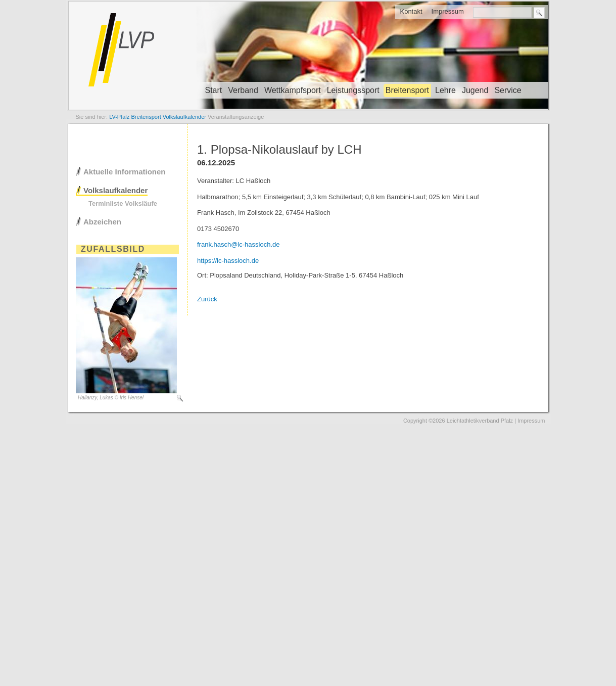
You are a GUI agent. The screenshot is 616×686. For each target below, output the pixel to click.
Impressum (448, 11)
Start (214, 90)
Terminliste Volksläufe (123, 203)
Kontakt (411, 11)
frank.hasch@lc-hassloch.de (239, 244)
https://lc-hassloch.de (228, 261)
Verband (243, 90)
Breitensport (407, 90)
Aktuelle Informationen (125, 172)
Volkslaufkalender (115, 190)
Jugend (475, 90)
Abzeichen (102, 222)
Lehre (445, 90)
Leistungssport (353, 90)
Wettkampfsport (293, 90)
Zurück (207, 299)
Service (508, 90)
